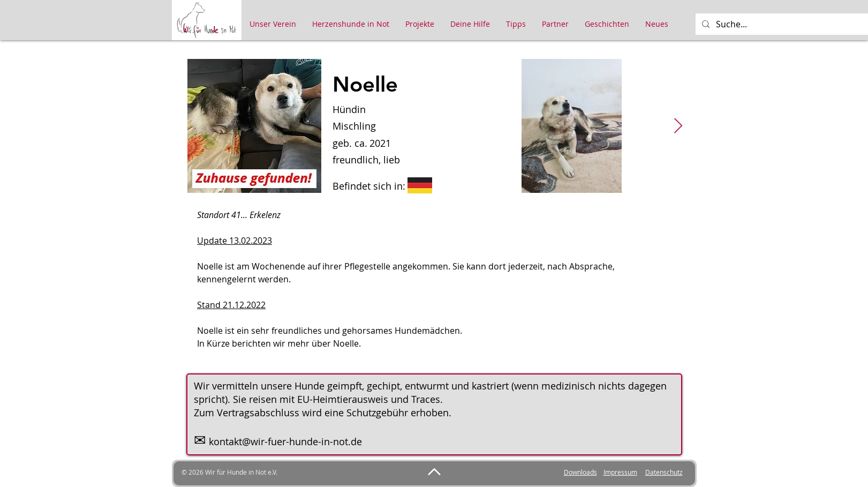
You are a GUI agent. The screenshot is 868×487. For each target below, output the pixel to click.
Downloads (580, 472)
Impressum (620, 472)
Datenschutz (664, 472)
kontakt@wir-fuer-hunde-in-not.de (285, 441)
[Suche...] (788, 24)
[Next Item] (678, 126)
